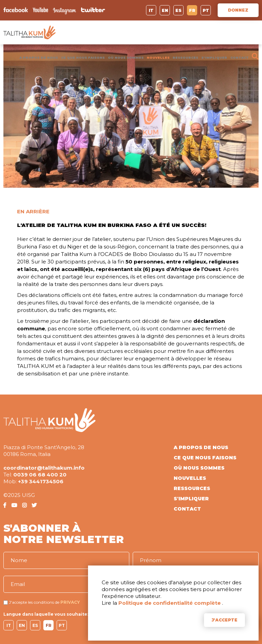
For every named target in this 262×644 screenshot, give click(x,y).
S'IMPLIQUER (214, 58)
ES (178, 10)
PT (206, 10)
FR (192, 10)
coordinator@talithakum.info (44, 468)
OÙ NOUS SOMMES (126, 58)
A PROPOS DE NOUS (39, 58)
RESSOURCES (185, 58)
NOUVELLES (158, 58)
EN (165, 10)
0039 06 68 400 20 (40, 475)
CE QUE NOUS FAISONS (83, 58)
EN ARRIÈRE (33, 211)
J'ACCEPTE (224, 620)
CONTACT (239, 58)
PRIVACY (70, 602)
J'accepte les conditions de (34, 602)
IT (151, 10)
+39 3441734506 (41, 481)
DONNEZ (238, 10)
